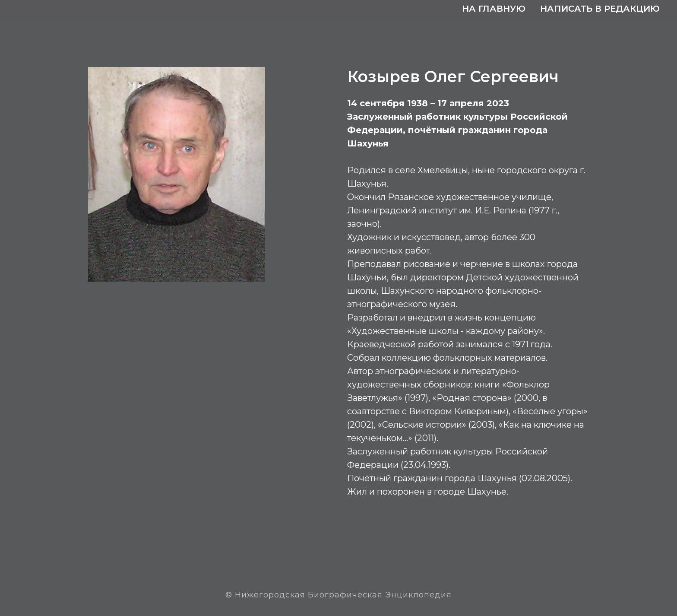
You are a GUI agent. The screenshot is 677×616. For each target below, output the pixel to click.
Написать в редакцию (600, 9)
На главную (494, 9)
